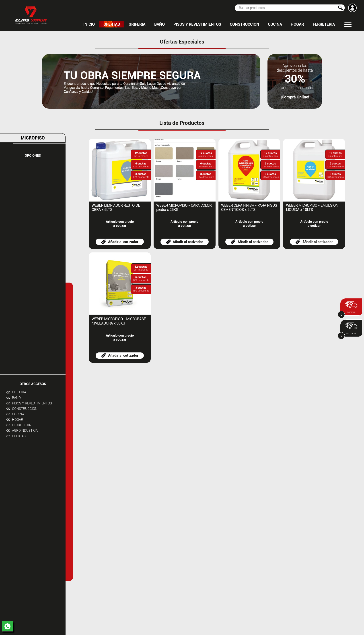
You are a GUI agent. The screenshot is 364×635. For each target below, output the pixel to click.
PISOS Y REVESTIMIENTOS (197, 24)
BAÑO (159, 24)
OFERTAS (112, 24)
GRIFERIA (137, 24)
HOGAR (297, 24)
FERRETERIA (324, 24)
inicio (89, 24)
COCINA (275, 24)
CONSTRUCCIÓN (245, 24)
